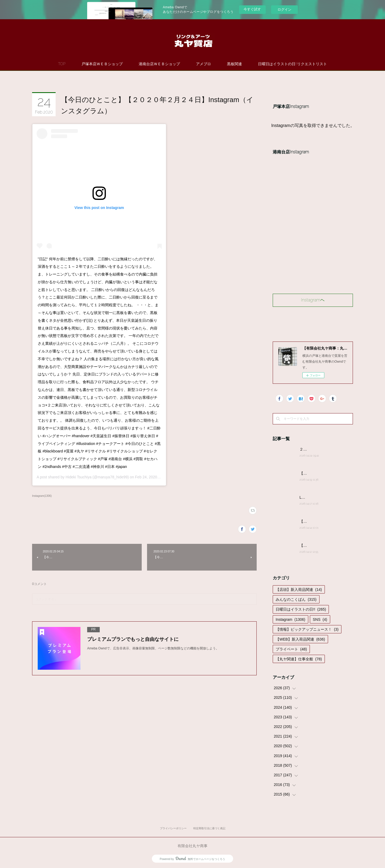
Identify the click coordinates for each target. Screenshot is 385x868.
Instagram (290, 619)
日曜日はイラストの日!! (301, 609)
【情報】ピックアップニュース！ (307, 629)
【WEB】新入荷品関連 (300, 639)
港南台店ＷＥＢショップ (159, 64)
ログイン (284, 9)
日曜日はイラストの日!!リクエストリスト (292, 64)
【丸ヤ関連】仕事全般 (299, 659)
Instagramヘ (313, 300)
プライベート (291, 649)
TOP (62, 64)
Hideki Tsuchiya (78, 477)
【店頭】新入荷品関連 (299, 590)
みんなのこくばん (296, 599)
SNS (320, 619)
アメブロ (203, 64)
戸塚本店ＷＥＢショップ (102, 64)
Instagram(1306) (42, 496)
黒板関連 (234, 64)
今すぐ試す (252, 9)
